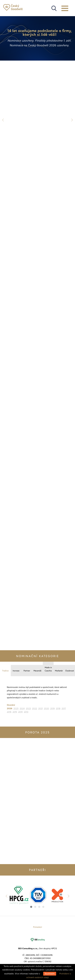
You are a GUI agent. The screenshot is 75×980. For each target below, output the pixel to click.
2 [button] (35, 907)
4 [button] (43, 907)
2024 (22, 709)
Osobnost (70, 671)
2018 (58, 709)
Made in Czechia (48, 669)
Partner (27, 671)
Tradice (5, 671)
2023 (28, 709)
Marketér (59, 671)
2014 (20, 712)
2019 (52, 709)
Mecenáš (37, 671)
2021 (40, 709)
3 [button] (39, 907)
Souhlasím (50, 974)
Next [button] (71, 120)
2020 (46, 709)
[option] (18, 895)
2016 (9, 712)
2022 (35, 709)
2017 (64, 709)
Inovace (16, 671)
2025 (16, 709)
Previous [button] (4, 120)
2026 (10, 709)
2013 (26, 712)
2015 (15, 712)
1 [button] (31, 907)
